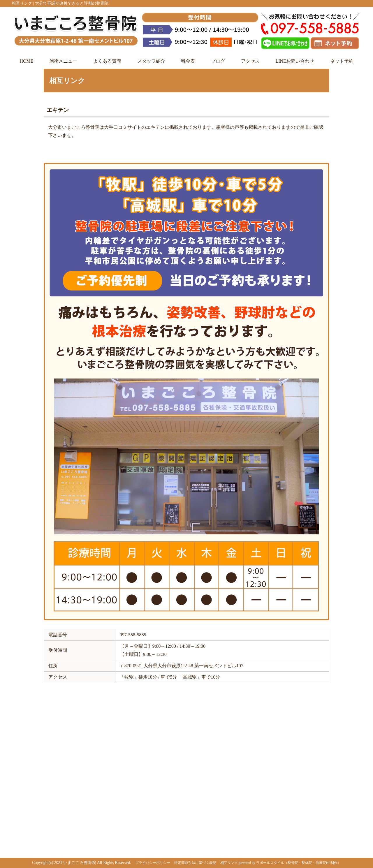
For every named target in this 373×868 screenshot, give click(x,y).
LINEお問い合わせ (295, 61)
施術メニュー (63, 61)
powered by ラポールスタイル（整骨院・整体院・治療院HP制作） (290, 863)
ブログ (218, 61)
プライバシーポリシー (153, 863)
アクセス (250, 61)
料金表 (188, 61)
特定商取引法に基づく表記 (195, 863)
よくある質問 (107, 61)
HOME (26, 61)
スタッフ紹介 (151, 61)
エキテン (58, 110)
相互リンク (229, 863)
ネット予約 (342, 61)
